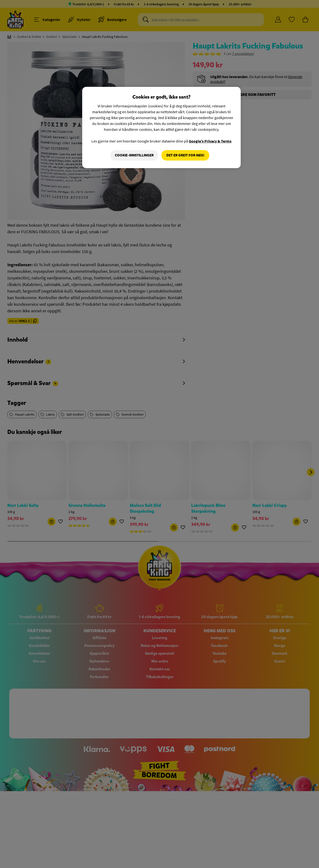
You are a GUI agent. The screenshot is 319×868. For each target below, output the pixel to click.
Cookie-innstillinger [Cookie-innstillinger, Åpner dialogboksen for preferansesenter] (134, 155)
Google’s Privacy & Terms (210, 141)
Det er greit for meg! (185, 155)
